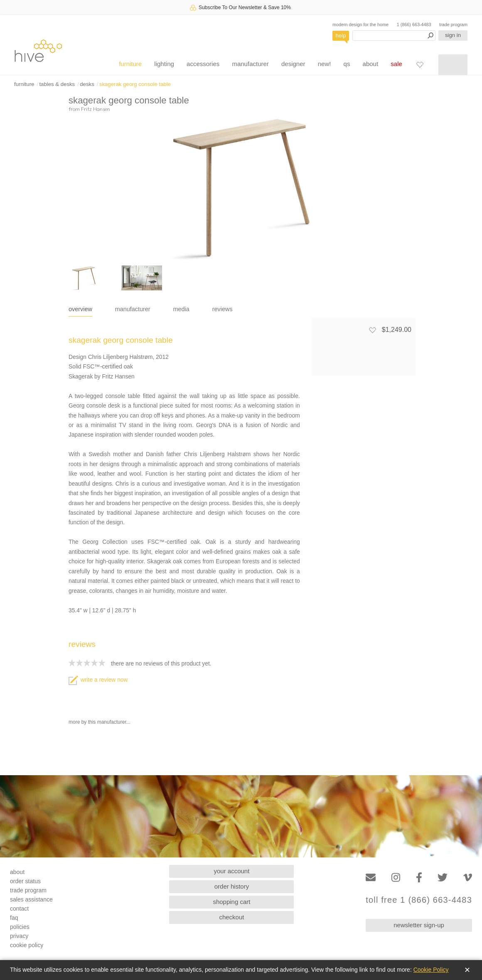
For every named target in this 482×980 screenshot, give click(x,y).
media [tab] (181, 309)
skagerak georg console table (135, 84)
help (341, 36)
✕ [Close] (467, 970)
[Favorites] (420, 64)
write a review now (98, 680)
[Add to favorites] (372, 330)
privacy (19, 936)
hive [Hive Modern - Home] (38, 50)
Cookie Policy (431, 970)
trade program (453, 25)
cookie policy (27, 945)
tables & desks (57, 84)
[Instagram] (396, 878)
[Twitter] (443, 878)
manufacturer (250, 64)
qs (347, 64)
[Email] (371, 878)
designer (293, 64)
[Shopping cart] (453, 65)
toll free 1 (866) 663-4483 (419, 900)
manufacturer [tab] (133, 309)
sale (396, 64)
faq (14, 918)
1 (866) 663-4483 (414, 25)
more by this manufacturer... (100, 722)
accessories (203, 64)
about (371, 64)
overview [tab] (80, 309)
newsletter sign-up (419, 925)
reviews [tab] (223, 309)
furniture (130, 64)
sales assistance (31, 899)
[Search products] (394, 36)
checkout (231, 917)
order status (25, 881)
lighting (164, 64)
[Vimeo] (468, 878)
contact (19, 909)
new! (325, 64)
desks (87, 84)
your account (232, 871)
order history (232, 886)
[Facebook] (419, 878)
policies (20, 927)
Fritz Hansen (96, 109)
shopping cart (231, 902)
